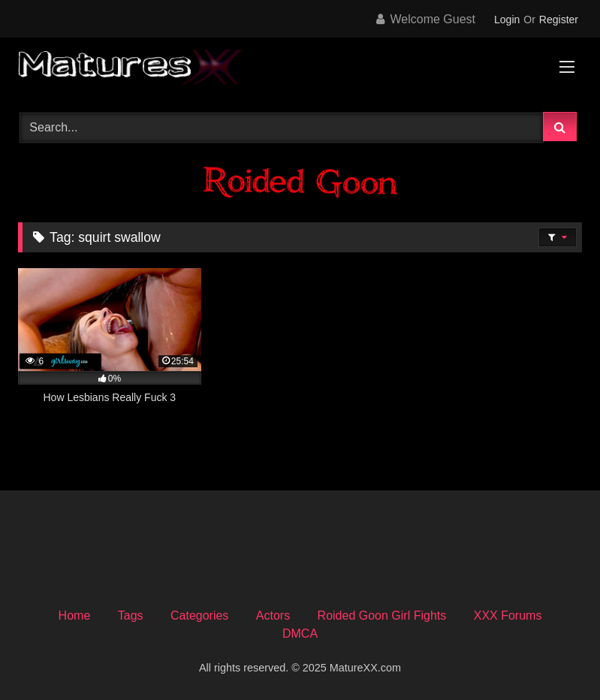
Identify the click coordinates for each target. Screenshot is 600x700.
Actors (273, 616)
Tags (131, 616)
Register (559, 20)
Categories (199, 616)
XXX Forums (508, 616)
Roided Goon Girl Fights (382, 616)
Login (507, 20)
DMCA (300, 634)
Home (75, 616)
